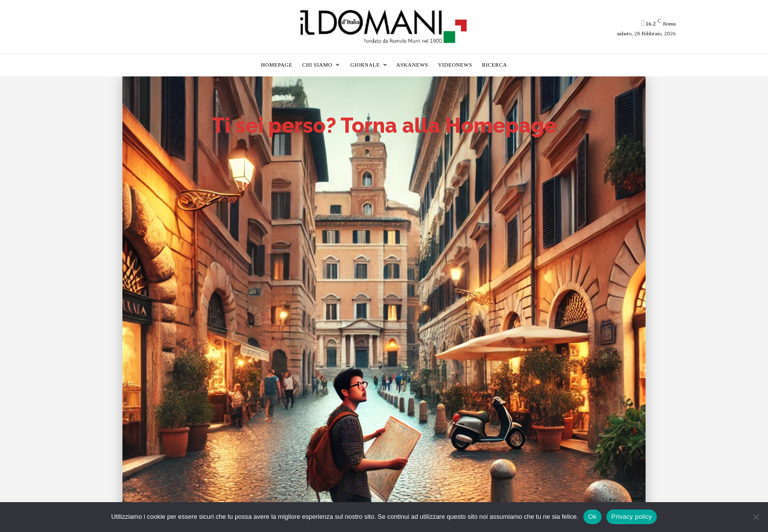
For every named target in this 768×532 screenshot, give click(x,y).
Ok (592, 517)
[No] (756, 517)
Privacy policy (632, 517)
